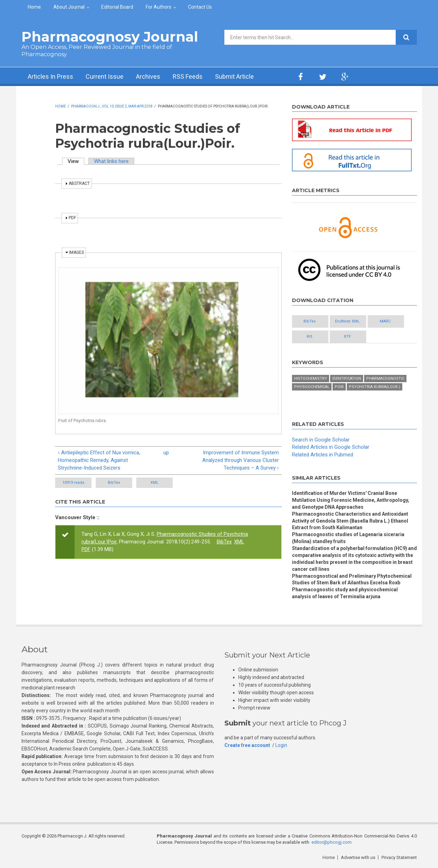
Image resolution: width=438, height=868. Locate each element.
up (166, 453)
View (76, 161)
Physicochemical (312, 387)
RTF (347, 337)
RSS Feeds (188, 76)
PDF (86, 549)
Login (281, 745)
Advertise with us (358, 857)
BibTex (114, 483)
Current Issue (105, 76)
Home (34, 7)
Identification (347, 379)
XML (154, 483)
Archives (148, 76)
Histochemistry (311, 379)
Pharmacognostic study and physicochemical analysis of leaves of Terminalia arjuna (345, 593)
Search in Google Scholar (321, 440)
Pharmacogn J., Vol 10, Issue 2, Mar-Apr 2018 (112, 106)
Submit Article (234, 76)
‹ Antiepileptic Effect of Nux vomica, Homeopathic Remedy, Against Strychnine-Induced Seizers (99, 460)
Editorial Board (117, 7)
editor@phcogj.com (332, 842)
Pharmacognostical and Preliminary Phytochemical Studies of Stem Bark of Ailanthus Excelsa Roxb (352, 579)
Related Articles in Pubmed (323, 455)
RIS (310, 337)
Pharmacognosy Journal (110, 37)
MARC (385, 321)
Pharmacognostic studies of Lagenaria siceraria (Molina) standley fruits (348, 538)
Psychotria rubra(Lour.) (375, 387)
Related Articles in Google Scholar (331, 447)
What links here (111, 161)
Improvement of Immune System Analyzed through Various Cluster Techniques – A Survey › (241, 460)
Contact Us (200, 7)
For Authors (158, 7)
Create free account (247, 745)
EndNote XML (347, 321)
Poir (339, 387)
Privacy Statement (399, 857)
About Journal (69, 7)
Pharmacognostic (385, 379)
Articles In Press (50, 76)
